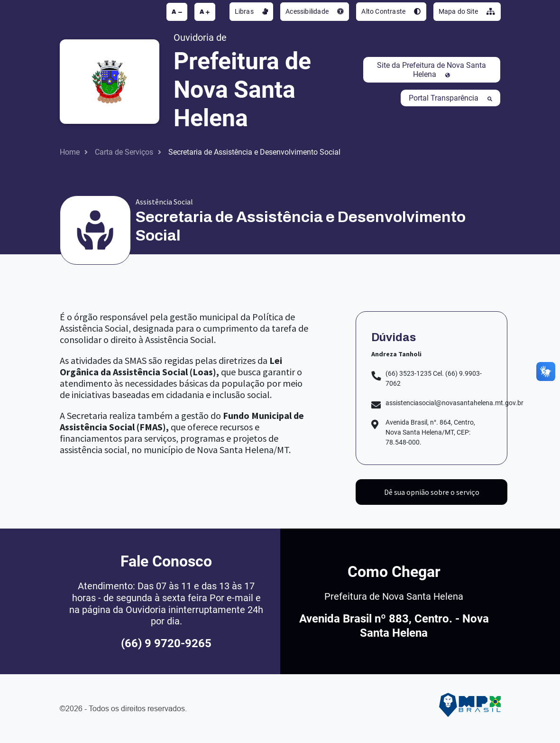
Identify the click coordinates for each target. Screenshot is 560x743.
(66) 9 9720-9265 (166, 643)
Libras (252, 11)
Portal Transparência (450, 98)
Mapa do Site (467, 11)
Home (70, 152)
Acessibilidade (315, 11)
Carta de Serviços (124, 152)
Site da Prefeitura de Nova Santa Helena (431, 70)
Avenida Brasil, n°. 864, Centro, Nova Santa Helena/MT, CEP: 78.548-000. (430, 432)
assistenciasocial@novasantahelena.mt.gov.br (454, 403)
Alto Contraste (391, 11)
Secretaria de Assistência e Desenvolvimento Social (254, 152)
